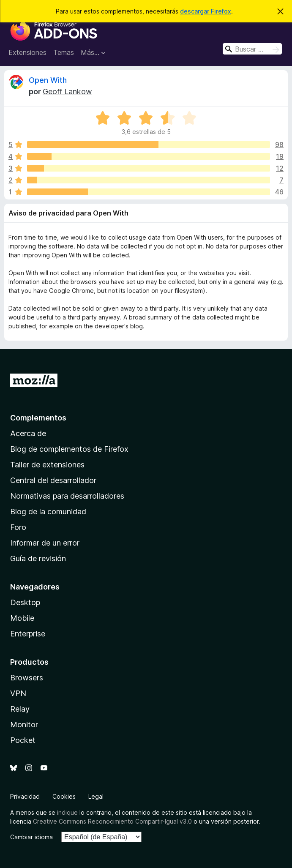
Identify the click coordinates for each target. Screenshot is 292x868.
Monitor (24, 725)
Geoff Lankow (67, 91)
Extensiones (27, 52)
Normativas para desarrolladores (67, 496)
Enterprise (28, 634)
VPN (18, 693)
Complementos (38, 418)
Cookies (64, 796)
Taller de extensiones (47, 465)
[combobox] (252, 49)
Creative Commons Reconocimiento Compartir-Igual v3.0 (112, 821)
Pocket (23, 740)
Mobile (22, 618)
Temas (64, 52)
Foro (18, 527)
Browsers (27, 678)
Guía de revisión (38, 558)
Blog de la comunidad (48, 512)
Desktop (25, 602)
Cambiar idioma (31, 837)
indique (67, 812)
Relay (20, 709)
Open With (48, 80)
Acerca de (28, 433)
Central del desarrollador (53, 480)
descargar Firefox (206, 11)
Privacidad (25, 796)
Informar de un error (45, 543)
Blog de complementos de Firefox (69, 449)
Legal (96, 796)
